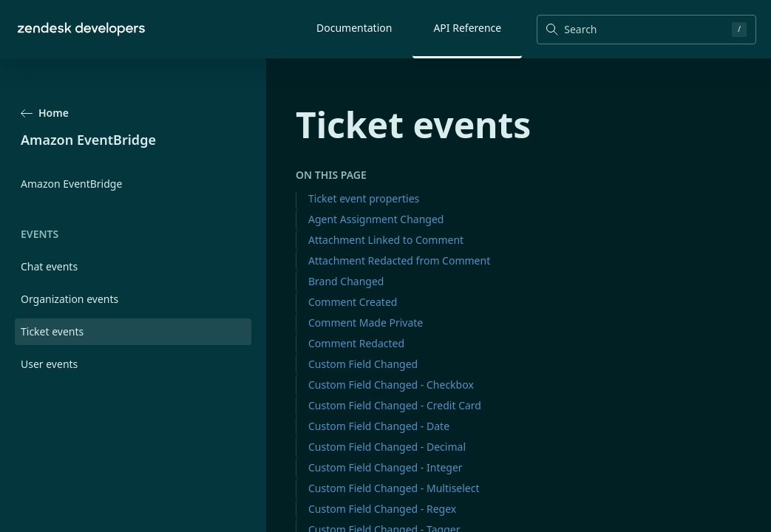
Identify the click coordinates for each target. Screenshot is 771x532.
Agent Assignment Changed (376, 219)
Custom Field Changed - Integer (385, 467)
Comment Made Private (366, 323)
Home (45, 113)
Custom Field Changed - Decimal (387, 447)
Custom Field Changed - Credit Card (395, 405)
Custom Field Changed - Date (379, 426)
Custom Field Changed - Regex (382, 509)
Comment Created (353, 302)
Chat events (49, 266)
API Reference (467, 28)
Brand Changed (346, 281)
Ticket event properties (364, 198)
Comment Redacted (356, 343)
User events (49, 364)
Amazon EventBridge (71, 184)
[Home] (81, 29)
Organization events (69, 299)
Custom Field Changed (363, 364)
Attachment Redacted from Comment (399, 260)
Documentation (354, 28)
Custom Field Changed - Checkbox (391, 385)
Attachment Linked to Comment (386, 240)
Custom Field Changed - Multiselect (394, 488)
